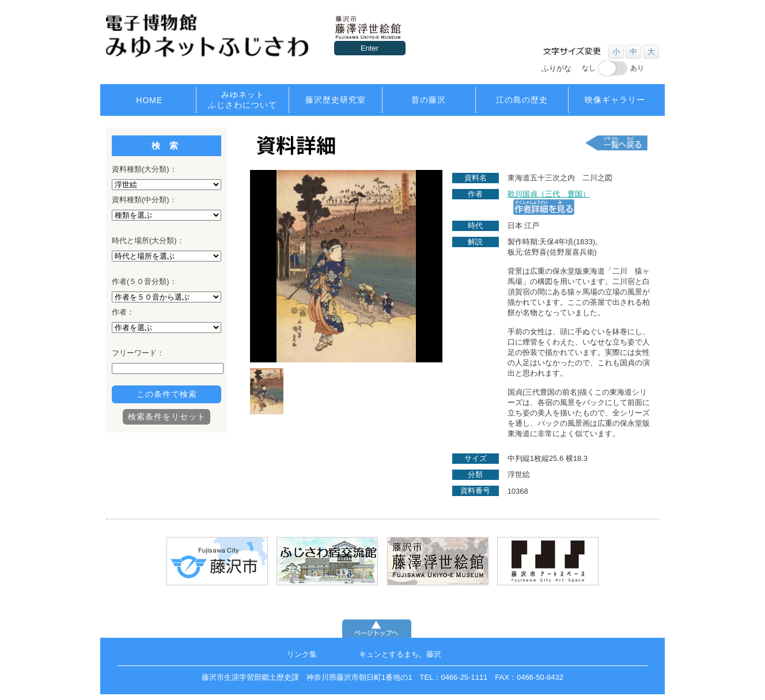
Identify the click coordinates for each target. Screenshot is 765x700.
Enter (370, 48)
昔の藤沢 (429, 100)
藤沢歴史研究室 (336, 100)
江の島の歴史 (522, 100)
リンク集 (302, 654)
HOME (149, 100)
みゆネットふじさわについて (243, 100)
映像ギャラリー (615, 100)
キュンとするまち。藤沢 (400, 654)
